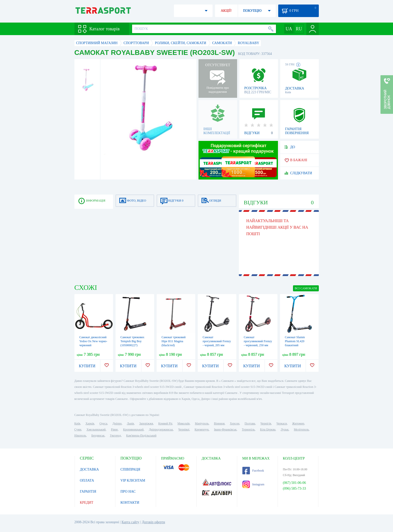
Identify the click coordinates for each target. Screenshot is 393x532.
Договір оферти (154, 522)
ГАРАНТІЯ (88, 492)
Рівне (114, 429)
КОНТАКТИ (130, 503)
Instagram (253, 484)
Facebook (253, 471)
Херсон (235, 423)
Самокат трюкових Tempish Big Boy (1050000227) (133, 341)
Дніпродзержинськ (161, 429)
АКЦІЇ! (226, 11)
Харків (90, 423)
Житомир (298, 423)
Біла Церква (268, 429)
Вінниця (219, 423)
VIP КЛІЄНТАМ (133, 480)
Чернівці (184, 429)
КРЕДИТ (87, 503)
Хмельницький (96, 429)
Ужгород (115, 435)
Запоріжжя (146, 423)
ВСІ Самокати (306, 288)
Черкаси (282, 423)
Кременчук (202, 429)
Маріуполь (202, 423)
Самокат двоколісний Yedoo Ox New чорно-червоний (93, 341)
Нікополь (80, 435)
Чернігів (266, 423)
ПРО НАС (128, 492)
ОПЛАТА (87, 480)
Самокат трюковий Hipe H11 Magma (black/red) (174, 341)
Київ (77, 423)
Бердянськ (98, 435)
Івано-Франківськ (225, 429)
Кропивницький (133, 429)
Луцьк (285, 429)
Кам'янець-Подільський (141, 435)
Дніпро (117, 423)
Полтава (250, 423)
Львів (130, 423)
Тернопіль (248, 429)
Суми (78, 429)
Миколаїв (183, 423)
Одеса (103, 423)
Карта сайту (130, 522)
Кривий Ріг (165, 423)
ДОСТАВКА (89, 469)
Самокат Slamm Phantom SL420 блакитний (295, 341)
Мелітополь (301, 429)
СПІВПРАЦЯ (130, 469)
